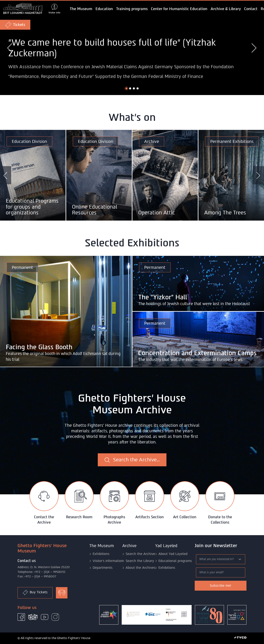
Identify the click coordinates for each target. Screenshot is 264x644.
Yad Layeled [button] (166, 546)
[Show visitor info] (54, 9)
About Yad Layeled (173, 554)
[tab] (44, 503)
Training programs (132, 9)
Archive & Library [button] (226, 9)
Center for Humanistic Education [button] (179, 9)
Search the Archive (140, 554)
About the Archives (140, 568)
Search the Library (140, 561)
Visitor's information (108, 561)
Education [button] (104, 9)
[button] (126, 88)
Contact (251, 9)
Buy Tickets (35, 592)
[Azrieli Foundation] (237, 615)
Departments (103, 568)
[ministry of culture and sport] (109, 615)
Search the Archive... (132, 460)
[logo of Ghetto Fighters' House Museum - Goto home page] (23, 9)
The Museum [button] (81, 9)
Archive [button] (129, 546)
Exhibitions (101, 554)
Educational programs (175, 561)
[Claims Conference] (157, 615)
